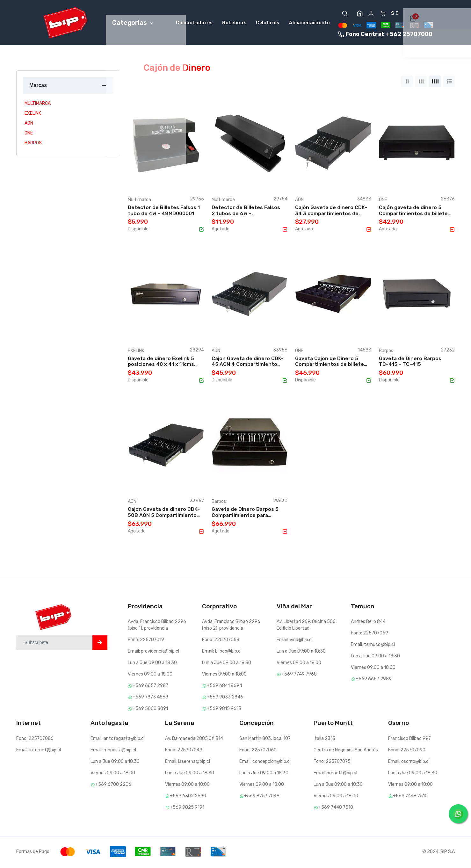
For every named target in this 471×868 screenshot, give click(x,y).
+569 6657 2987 (148, 687)
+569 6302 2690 (186, 797)
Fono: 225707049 (184, 751)
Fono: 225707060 (258, 751)
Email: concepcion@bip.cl (265, 763)
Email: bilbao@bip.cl (222, 653)
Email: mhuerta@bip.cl (113, 751)
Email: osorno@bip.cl (409, 763)
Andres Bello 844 (368, 623)
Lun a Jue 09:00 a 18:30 (152, 664)
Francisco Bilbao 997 (409, 740)
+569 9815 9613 (222, 710)
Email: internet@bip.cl (39, 751)
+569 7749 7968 (297, 676)
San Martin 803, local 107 (265, 740)
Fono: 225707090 (407, 751)
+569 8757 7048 (259, 797)
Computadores (194, 23)
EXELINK (33, 115)
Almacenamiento (310, 23)
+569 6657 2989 (371, 680)
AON (29, 124)
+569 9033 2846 (223, 699)
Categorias (133, 23)
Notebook (234, 23)
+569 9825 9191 (185, 809)
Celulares (268, 23)
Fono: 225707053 (221, 641)
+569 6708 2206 (111, 786)
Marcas (38, 87)
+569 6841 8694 (222, 687)
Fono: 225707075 (332, 763)
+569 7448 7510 (333, 809)
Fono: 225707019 (146, 641)
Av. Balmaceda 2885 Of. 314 (194, 740)
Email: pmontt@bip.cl (335, 774)
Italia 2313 (324, 740)
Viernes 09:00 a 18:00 (150, 676)
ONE (29, 134)
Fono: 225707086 (35, 740)
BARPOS (33, 144)
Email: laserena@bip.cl (188, 763)
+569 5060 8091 (148, 710)
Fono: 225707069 (370, 635)
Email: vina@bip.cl (295, 641)
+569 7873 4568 (148, 699)
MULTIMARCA (38, 105)
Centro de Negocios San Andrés (346, 751)
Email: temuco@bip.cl (373, 646)
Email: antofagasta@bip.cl (118, 740)
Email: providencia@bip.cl (153, 653)
